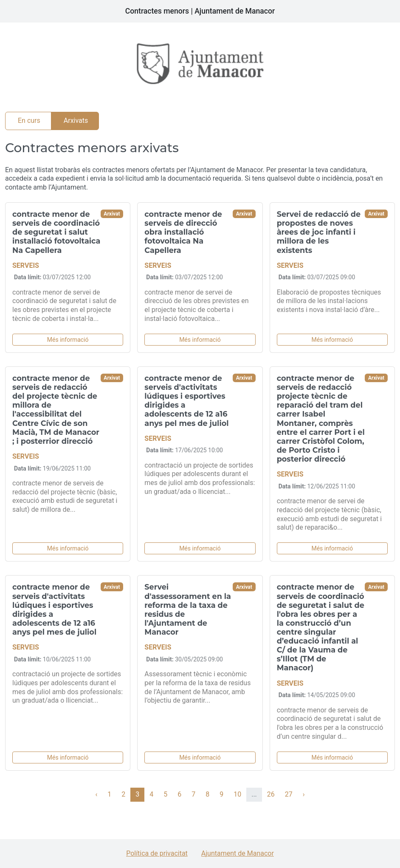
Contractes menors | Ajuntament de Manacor (200, 11)
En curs (29, 121)
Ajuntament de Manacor (238, 853)
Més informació (68, 340)
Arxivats (76, 121)
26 (271, 794)
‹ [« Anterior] (96, 794)
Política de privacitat (157, 853)
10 (237, 794)
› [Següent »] (304, 794)
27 (289, 794)
